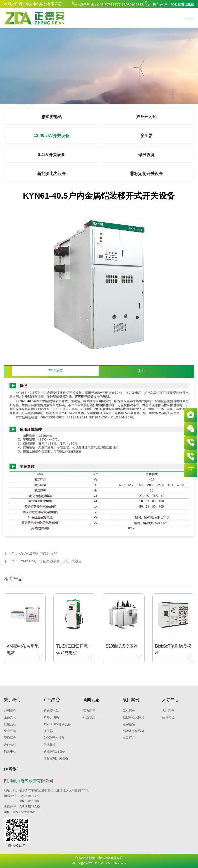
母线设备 (146, 155)
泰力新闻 (89, 711)
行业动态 (89, 717)
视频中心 (10, 751)
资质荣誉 (10, 738)
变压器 (146, 136)
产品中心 (52, 700)
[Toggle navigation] (189, 18)
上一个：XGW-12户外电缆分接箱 (31, 553)
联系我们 (12, 769)
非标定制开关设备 (146, 174)
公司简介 (10, 711)
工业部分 (129, 711)
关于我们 (12, 700)
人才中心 (170, 700)
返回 (142, 371)
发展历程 (10, 724)
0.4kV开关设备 (52, 155)
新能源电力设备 (52, 174)
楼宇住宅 (129, 724)
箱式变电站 (52, 117)
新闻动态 (91, 700)
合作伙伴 (10, 745)
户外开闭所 (146, 117)
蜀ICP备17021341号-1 (88, 863)
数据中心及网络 (134, 717)
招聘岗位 (168, 717)
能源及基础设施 (134, 731)
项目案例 (131, 700)
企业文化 (10, 717)
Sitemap (120, 863)
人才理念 (168, 711)
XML (109, 863)
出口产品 (129, 738)
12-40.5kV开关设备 (52, 136)
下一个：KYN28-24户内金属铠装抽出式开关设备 (43, 561)
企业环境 (10, 731)
